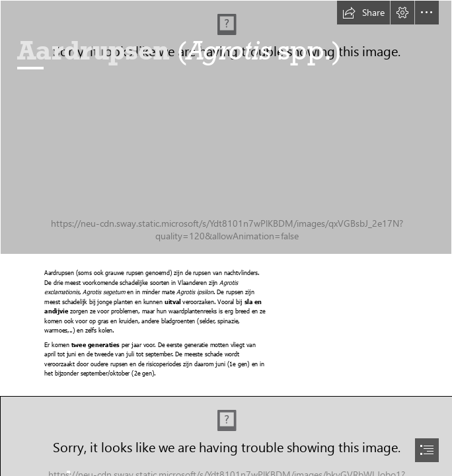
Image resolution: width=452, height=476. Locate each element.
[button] (363, 13)
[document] (226, 238)
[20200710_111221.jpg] (226, 127)
